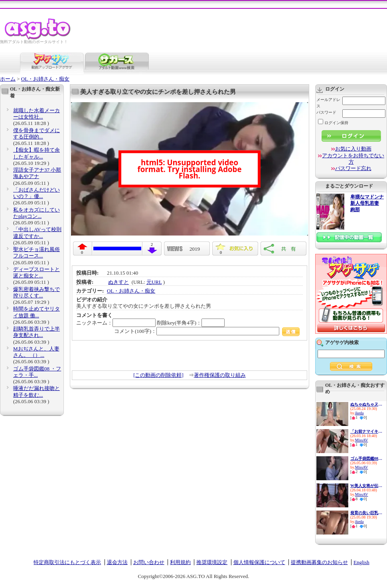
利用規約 (180, 562)
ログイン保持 (333, 123)
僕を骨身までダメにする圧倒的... (37, 134)
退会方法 (117, 562)
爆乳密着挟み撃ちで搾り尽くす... (37, 292)
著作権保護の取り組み (220, 375)
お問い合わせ (149, 562)
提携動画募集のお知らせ (319, 562)
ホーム (8, 79)
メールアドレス (328, 103)
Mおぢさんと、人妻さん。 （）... (36, 352)
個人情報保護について (259, 562)
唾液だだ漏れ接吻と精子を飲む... (37, 391)
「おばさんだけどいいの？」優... (37, 193)
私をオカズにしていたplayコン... (37, 213)
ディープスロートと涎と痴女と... (37, 272)
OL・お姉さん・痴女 (45, 79)
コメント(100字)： (207, 331)
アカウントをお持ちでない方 (353, 159)
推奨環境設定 (212, 562)
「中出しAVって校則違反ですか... (37, 233)
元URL (154, 282)
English (361, 562)
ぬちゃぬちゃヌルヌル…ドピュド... (366, 404)
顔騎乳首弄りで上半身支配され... (37, 332)
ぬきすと (118, 282)
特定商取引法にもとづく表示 (67, 562)
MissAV (362, 440)
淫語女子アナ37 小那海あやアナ (37, 173)
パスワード (326, 112)
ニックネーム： (116, 323)
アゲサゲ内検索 (342, 343)
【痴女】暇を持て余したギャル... (37, 153)
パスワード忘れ (353, 168)
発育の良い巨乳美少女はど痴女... (366, 513)
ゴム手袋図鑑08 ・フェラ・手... (37, 372)
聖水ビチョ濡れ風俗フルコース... (37, 252)
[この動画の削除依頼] (158, 375)
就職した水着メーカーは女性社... (37, 114)
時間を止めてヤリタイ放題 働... (37, 312)
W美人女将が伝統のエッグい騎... (366, 486)
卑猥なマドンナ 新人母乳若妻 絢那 (367, 203)
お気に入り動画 (353, 149)
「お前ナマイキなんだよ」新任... (366, 431)
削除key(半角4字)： (191, 323)
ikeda (359, 413)
